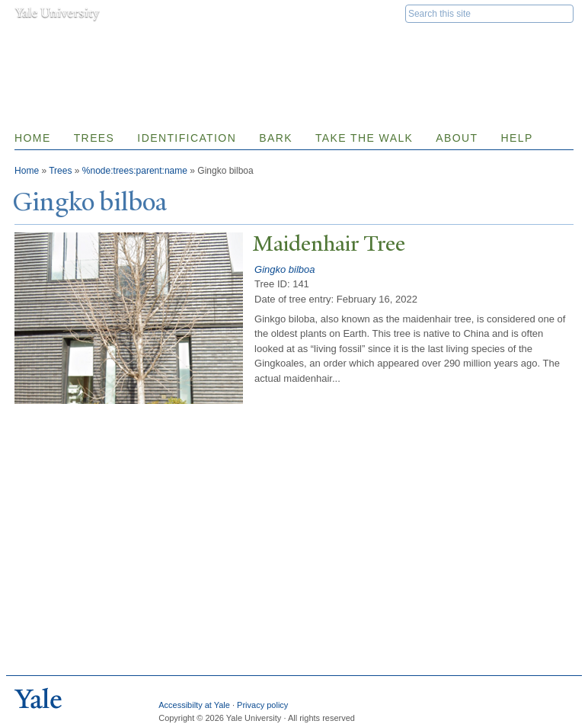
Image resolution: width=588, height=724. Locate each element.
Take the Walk (364, 138)
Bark (276, 138)
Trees (94, 138)
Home (33, 138)
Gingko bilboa (285, 269)
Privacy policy (262, 705)
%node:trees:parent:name (135, 171)
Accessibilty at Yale (194, 705)
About (457, 138)
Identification (187, 138)
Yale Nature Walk (179, 45)
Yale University (57, 13)
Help (517, 138)
